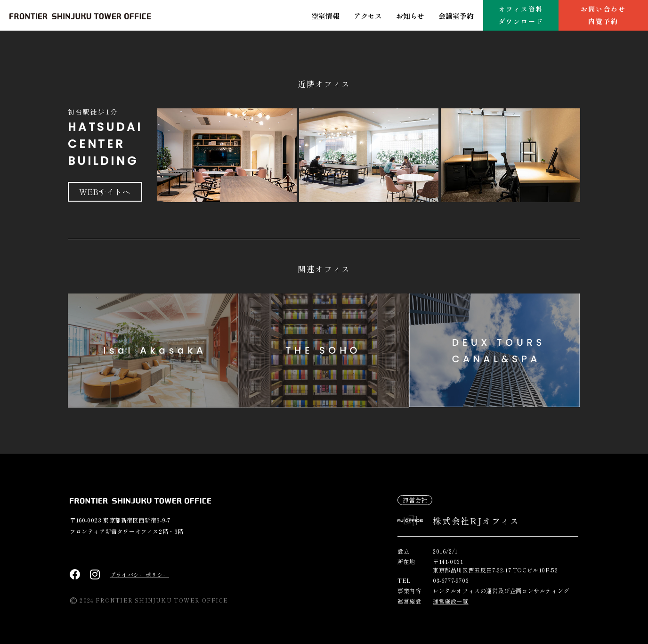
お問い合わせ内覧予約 (603, 15)
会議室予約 (456, 16)
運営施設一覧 (451, 601)
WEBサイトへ (106, 192)
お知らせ (410, 16)
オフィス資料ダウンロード (521, 15)
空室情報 (325, 16)
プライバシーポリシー (139, 575)
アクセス (368, 16)
